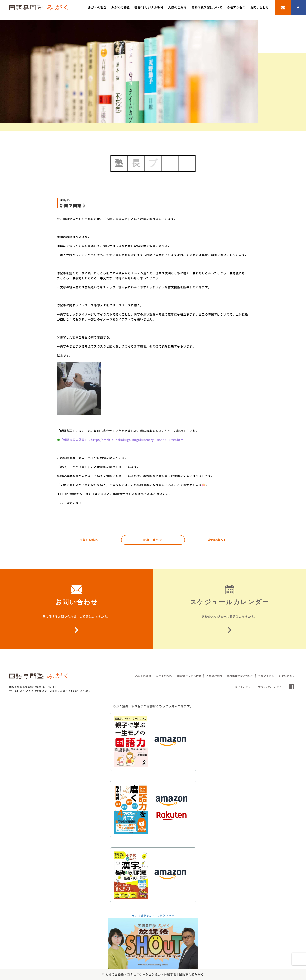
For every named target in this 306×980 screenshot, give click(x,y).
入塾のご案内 (177, 7)
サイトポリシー (244, 687)
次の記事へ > (217, 540)
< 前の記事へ (89, 540)
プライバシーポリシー (271, 687)
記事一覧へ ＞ (153, 540)
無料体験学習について (207, 7)
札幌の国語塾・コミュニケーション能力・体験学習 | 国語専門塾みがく (155, 974)
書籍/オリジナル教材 (149, 7)
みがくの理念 (97, 7)
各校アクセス (236, 7)
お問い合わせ (260, 7)
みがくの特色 (120, 7)
